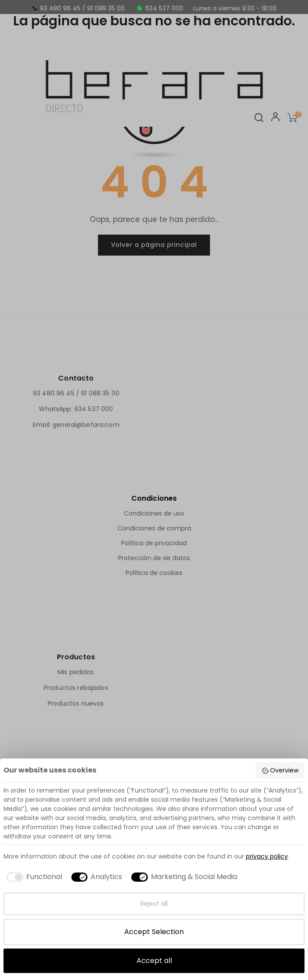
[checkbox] (33, 877)
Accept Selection (154, 932)
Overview (280, 770)
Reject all (154, 904)
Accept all (154, 961)
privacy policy (267, 856)
